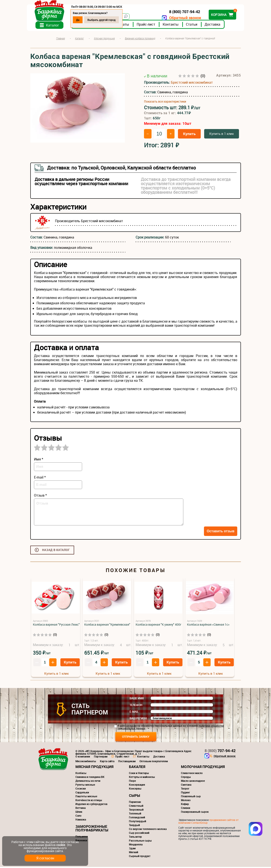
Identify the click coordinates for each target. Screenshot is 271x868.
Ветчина (80, 809)
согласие (131, 727)
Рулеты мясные (85, 786)
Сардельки (82, 793)
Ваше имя (137, 699)
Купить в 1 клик (222, 135)
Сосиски (81, 790)
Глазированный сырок (195, 813)
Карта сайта (107, 762)
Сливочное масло (192, 774)
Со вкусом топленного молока (148, 830)
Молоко (186, 801)
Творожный (136, 811)
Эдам (132, 849)
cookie (61, 845)
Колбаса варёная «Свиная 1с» (208, 626)
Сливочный (136, 807)
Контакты (174, 26)
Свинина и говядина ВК (90, 778)
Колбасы (81, 774)
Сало (78, 817)
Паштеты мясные (86, 797)
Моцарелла (136, 845)
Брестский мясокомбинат (192, 84)
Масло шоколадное (193, 782)
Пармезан (135, 803)
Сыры (135, 796)
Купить (189, 135)
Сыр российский (139, 834)
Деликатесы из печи (88, 782)
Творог (185, 790)
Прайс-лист (149, 26)
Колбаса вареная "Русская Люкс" (56, 626)
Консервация (137, 786)
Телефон (136, 706)
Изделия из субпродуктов (91, 805)
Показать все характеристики (165, 103)
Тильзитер (135, 838)
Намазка (81, 820)
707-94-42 (220, 752)
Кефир (185, 805)
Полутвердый (138, 822)
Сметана (186, 786)
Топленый (135, 814)
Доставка (216, 26)
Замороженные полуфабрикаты (92, 829)
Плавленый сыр (191, 797)
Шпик (79, 813)
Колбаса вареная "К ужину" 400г (158, 626)
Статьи (195, 26)
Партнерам (101, 757)
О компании (83, 757)
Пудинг (185, 793)
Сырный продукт (140, 857)
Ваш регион (138, 719)
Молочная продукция (203, 768)
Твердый (134, 826)
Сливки (186, 809)
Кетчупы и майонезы (142, 778)
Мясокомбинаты (86, 762)
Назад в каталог (56, 551)
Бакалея (137, 768)
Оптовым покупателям (154, 762)
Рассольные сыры (140, 842)
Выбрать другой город (105, 20)
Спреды (186, 778)
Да (81, 20)
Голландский (137, 818)
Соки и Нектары (139, 774)
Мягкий (134, 853)
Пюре (132, 782)
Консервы (135, 790)
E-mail (134, 713)
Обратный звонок (182, 18)
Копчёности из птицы (89, 801)
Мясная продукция (94, 768)
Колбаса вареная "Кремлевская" (107, 626)
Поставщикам (127, 762)
